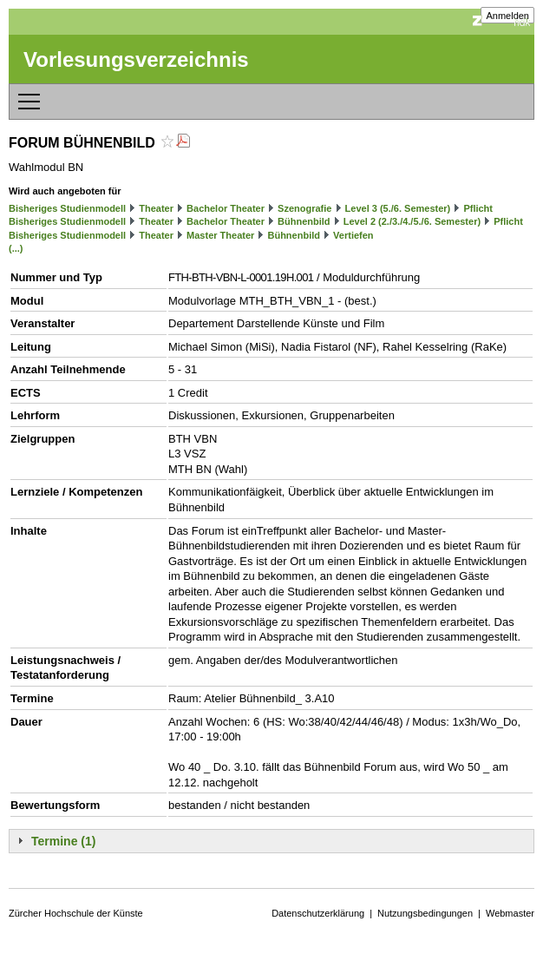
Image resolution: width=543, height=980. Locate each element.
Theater (156, 208)
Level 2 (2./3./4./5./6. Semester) (412, 221)
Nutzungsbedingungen (425, 913)
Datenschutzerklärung (318, 913)
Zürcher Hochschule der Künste (76, 913)
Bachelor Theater (226, 208)
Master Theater (220, 235)
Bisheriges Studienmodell (67, 208)
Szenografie (304, 208)
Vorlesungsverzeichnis (136, 59)
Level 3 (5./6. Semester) (398, 208)
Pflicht (478, 208)
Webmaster (510, 913)
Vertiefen (353, 235)
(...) (16, 248)
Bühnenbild (304, 221)
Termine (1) (63, 841)
